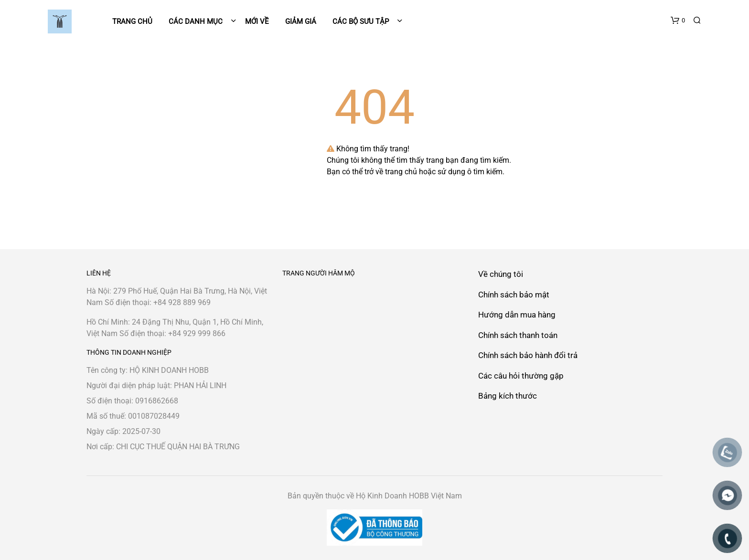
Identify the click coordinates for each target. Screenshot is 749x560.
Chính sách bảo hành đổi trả (528, 355)
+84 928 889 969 (182, 302)
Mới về (257, 21)
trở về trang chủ (391, 172)
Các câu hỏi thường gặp (521, 376)
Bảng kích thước (508, 396)
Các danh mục (197, 21)
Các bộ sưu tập (361, 21)
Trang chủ (132, 21)
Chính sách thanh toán (518, 335)
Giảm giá (301, 21)
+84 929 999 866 (197, 333)
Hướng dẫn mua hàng (517, 315)
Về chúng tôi (501, 274)
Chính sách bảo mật (514, 295)
